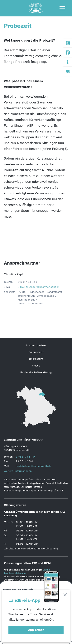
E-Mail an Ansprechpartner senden (39, 287)
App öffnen (36, 630)
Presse (36, 366)
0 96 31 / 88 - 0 (25, 457)
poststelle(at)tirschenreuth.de (34, 466)
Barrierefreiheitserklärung (36, 372)
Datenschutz (36, 352)
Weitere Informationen (18, 471)
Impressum (36, 359)
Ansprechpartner (36, 345)
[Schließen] (65, 595)
